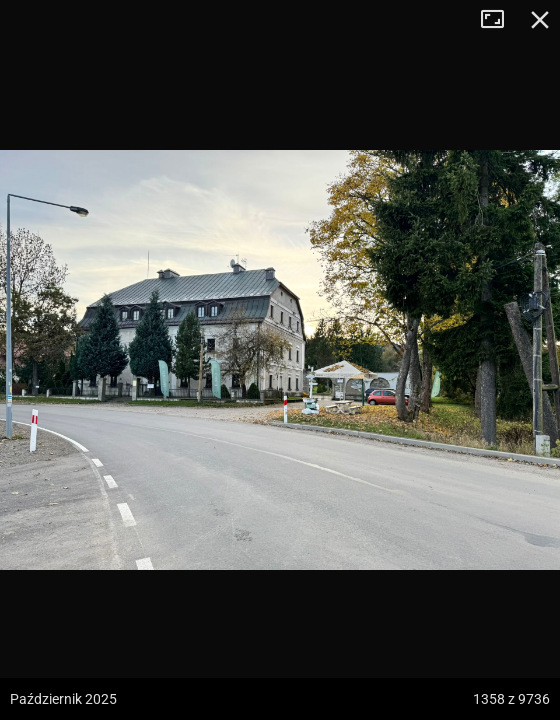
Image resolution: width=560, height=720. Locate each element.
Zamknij (540, 20)
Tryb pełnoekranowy (500, 20)
